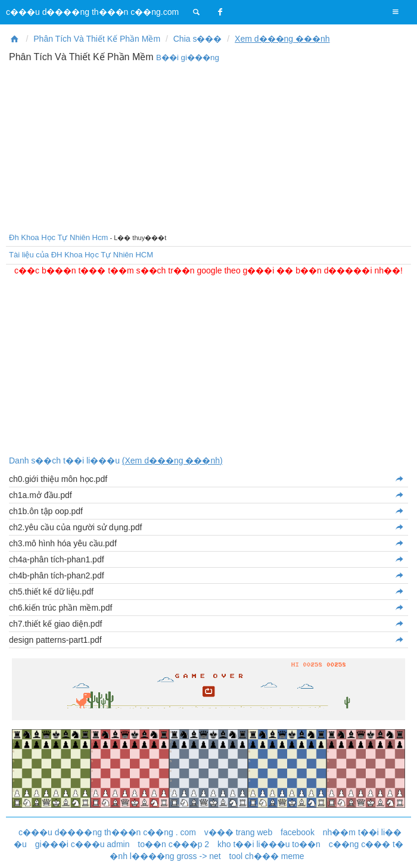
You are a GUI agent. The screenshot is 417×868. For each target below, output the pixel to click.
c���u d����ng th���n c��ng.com (92, 12)
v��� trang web (238, 832)
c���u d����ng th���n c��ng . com (107, 832)
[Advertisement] (208, 146)
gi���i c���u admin (83, 844)
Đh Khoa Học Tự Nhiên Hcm (58, 237)
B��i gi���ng (188, 57)
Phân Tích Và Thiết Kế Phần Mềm (97, 39)
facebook (298, 832)
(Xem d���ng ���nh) (172, 461)
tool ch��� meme (267, 856)
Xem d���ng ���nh (282, 39)
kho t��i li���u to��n (269, 844)
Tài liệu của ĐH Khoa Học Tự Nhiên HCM (81, 255)
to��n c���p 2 (173, 844)
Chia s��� (198, 39)
